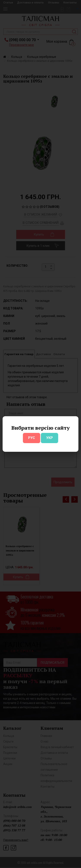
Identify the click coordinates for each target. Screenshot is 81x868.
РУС (32, 438)
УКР (50, 438)
